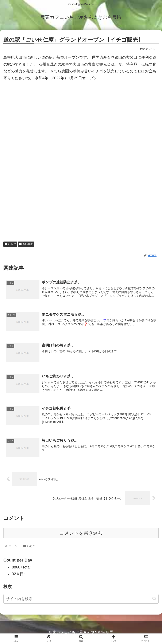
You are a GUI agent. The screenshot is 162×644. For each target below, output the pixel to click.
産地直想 (26, 244)
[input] (81, 599)
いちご (10, 244)
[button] (154, 599)
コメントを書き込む (81, 533)
